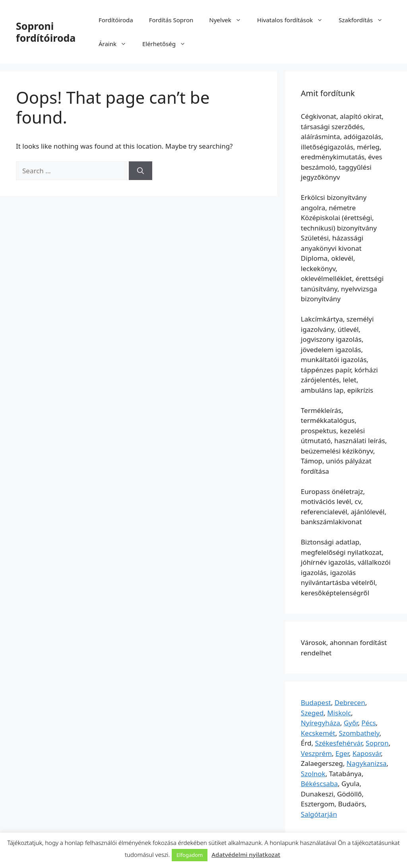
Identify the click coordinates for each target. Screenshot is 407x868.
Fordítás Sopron (171, 20)
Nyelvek (229, 20)
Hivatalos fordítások (294, 20)
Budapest (316, 702)
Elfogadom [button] (190, 855)
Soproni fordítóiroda (46, 32)
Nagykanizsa (367, 763)
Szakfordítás (365, 20)
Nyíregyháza (321, 723)
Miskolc (339, 713)
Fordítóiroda (116, 20)
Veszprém (316, 753)
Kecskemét (318, 733)
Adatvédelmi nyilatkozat (246, 854)
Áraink (116, 44)
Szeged (312, 713)
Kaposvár (367, 753)
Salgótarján (319, 814)
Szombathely (359, 733)
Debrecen (350, 702)
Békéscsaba (319, 784)
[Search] (141, 171)
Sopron (377, 743)
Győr (351, 723)
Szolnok (313, 774)
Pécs (368, 723)
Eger (342, 753)
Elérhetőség (168, 44)
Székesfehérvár (338, 743)
